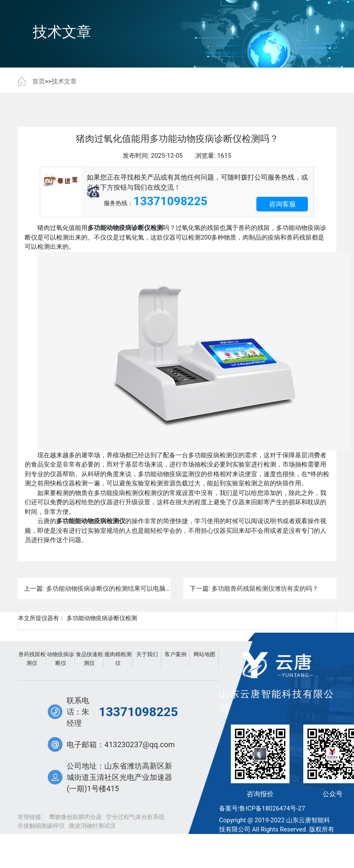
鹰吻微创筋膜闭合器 (75, 817)
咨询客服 (282, 204)
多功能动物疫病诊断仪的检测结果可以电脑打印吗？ (118, 589)
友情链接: (30, 817)
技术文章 (64, 81)
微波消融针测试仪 (92, 826)
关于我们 (147, 654)
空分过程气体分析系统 (135, 817)
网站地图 (204, 654)
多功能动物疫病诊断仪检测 (102, 618)
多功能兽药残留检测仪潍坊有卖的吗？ (265, 589)
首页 (39, 81)
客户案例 (176, 654)
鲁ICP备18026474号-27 (272, 808)
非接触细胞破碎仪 (41, 826)
